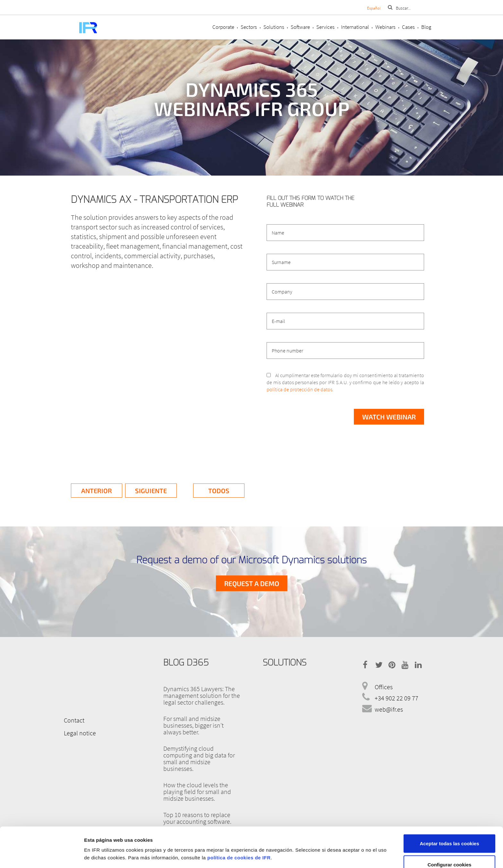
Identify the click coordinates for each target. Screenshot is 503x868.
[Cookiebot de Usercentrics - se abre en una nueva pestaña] (42, 856)
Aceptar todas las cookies (449, 809)
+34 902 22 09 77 (396, 698)
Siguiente (151, 491)
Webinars (385, 27)
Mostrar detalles (341, 844)
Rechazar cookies (450, 851)
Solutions (274, 27)
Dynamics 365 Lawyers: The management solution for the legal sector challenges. (202, 695)
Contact (74, 720)
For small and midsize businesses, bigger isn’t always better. (193, 725)
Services (325, 27)
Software (300, 27)
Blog (426, 27)
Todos (219, 491)
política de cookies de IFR (239, 823)
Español (374, 8)
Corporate (223, 27)
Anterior (97, 491)
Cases (408, 27)
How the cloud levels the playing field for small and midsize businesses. (197, 792)
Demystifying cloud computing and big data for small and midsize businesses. (199, 758)
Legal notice (80, 733)
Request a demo (252, 583)
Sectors (249, 27)
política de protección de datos (299, 389)
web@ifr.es (389, 709)
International (355, 27)
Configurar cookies (450, 830)
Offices (384, 687)
